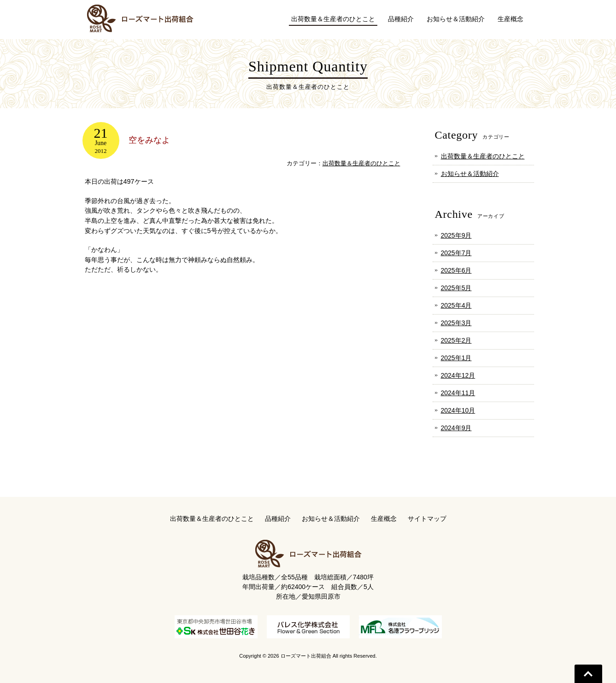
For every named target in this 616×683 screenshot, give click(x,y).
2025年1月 (456, 358)
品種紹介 (278, 519)
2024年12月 (458, 375)
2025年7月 (456, 253)
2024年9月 (456, 428)
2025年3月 (456, 323)
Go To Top (588, 674)
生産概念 (384, 519)
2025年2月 (456, 340)
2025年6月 (456, 270)
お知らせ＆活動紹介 (470, 174)
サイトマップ (427, 519)
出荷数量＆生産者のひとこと (361, 163)
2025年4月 (456, 305)
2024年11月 (458, 393)
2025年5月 (456, 288)
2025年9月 (456, 235)
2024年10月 (458, 410)
